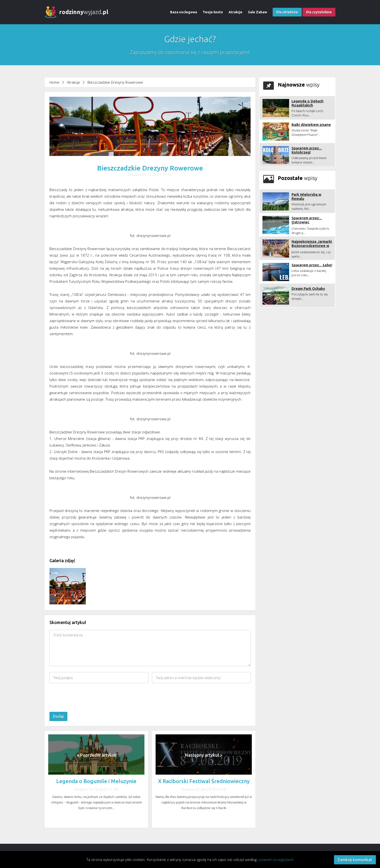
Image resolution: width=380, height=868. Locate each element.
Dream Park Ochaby (308, 288)
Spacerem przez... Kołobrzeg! (307, 150)
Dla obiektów (287, 12)
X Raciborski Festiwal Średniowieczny (204, 781)
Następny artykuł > (204, 755)
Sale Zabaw (257, 12)
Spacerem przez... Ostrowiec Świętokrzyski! (307, 222)
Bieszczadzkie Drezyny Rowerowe (115, 82)
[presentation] (86, 698)
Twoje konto (213, 12)
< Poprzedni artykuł (96, 755)
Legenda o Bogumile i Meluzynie (96, 781)
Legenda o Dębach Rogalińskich (308, 103)
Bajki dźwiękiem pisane (311, 125)
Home (54, 82)
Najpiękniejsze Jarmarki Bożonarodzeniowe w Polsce (312, 246)
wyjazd (84, 12)
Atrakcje (235, 12)
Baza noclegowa (184, 12)
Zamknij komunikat (355, 860)
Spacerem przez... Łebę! (312, 265)
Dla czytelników (319, 12)
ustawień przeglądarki (276, 860)
